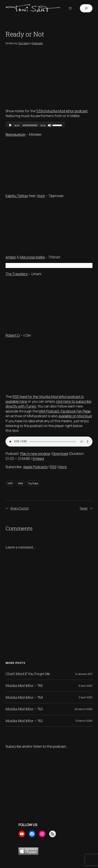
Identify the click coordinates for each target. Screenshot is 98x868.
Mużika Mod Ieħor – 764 (24, 697)
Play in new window (35, 454)
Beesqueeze (15, 134)
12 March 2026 (84, 721)
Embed (38, 459)
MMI (20, 483)
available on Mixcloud (75, 416)
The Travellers (17, 274)
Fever (84, 508)
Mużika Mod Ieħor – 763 (24, 709)
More (63, 467)
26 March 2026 (83, 709)
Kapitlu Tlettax (17, 196)
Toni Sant (23, 43)
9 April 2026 (85, 686)
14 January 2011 (84, 674)
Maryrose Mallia (32, 257)
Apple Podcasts (35, 467)
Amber (11, 257)
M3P (10, 483)
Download (60, 454)
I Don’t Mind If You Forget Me (28, 674)
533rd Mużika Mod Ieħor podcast (62, 111)
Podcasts (37, 43)
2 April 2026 (86, 697)
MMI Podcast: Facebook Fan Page (65, 411)
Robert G (13, 335)
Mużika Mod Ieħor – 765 (24, 686)
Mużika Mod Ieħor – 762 (24, 721)
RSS (53, 467)
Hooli (41, 196)
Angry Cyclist (20, 508)
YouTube (33, 483)
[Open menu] (70, 8)
